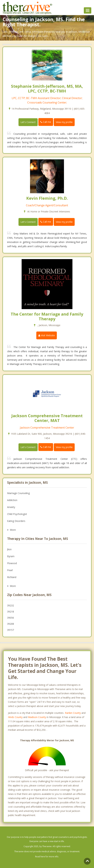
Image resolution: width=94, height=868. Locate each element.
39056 (11, 618)
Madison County (37, 717)
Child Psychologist (17, 514)
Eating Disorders (16, 521)
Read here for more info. (47, 857)
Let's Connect (28, 122)
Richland (12, 577)
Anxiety (11, 507)
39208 (11, 624)
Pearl (10, 570)
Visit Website (47, 335)
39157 (11, 630)
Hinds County (15, 717)
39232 (11, 605)
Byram (11, 556)
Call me (46, 122)
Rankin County (73, 713)
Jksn (9, 549)
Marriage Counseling (18, 493)
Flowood (12, 563)
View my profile (64, 122)
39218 (11, 612)
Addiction (12, 500)
